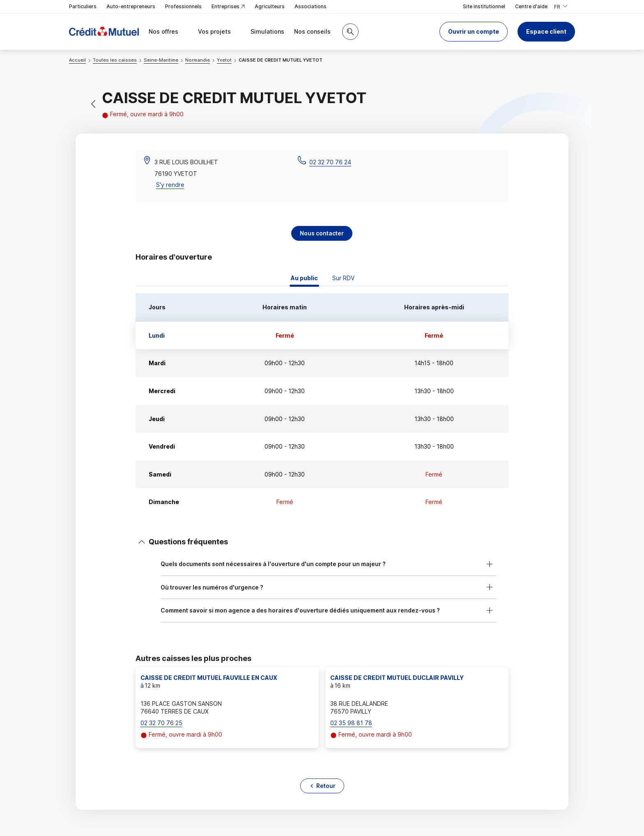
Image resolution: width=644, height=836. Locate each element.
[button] (474, 32)
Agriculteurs (270, 6)
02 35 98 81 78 (351, 723)
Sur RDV (343, 278)
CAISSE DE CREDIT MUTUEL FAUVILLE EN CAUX (209, 678)
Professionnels (183, 6)
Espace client (546, 31)
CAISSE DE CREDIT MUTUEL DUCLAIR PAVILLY (397, 678)
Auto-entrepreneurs (131, 6)
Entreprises (228, 7)
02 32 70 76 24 (330, 162)
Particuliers (83, 6)
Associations (310, 6)
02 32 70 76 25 (161, 723)
